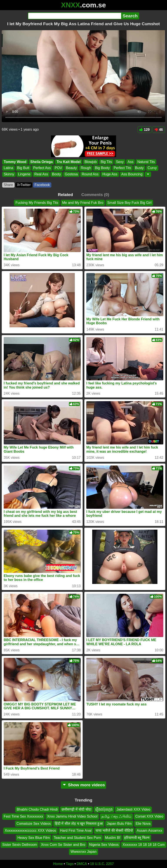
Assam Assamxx (149, 831)
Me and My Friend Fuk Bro (83, 203)
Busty (139, 168)
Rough (86, 168)
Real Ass (41, 174)
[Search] (74, 16)
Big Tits (106, 162)
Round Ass (90, 174)
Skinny (9, 174)
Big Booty (102, 168)
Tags (70, 864)
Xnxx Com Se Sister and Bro (63, 845)
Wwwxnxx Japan (83, 852)
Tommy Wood (15, 162)
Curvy (152, 168)
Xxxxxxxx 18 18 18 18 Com (144, 845)
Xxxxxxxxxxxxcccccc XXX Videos (30, 831)
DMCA (82, 864)
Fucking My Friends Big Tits (37, 203)
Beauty (71, 168)
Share (8, 185)
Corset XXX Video (149, 816)
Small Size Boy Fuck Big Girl (129, 203)
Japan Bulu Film (119, 823)
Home (58, 864)
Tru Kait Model (68, 162)
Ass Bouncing (132, 174)
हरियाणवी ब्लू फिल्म (137, 837)
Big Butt (23, 168)
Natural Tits (146, 162)
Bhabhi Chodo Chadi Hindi (37, 809)
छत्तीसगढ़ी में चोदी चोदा (76, 809)
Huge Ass (110, 174)
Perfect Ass (42, 168)
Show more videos (84, 785)
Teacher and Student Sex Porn (77, 837)
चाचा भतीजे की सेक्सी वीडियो (114, 831)
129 (145, 130)
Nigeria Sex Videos (104, 845)
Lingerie (24, 174)
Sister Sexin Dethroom (20, 845)
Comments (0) (95, 195)
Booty (56, 174)
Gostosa (71, 174)
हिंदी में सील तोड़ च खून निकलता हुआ (79, 823)
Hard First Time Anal (76, 831)
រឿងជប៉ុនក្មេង (104, 809)
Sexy (120, 162)
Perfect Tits (122, 168)
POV (58, 168)
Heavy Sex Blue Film (34, 837)
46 (159, 130)
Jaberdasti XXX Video (133, 809)
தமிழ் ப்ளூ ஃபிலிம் (116, 816)
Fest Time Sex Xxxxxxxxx (23, 816)
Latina (8, 168)
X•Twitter (24, 185)
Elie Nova (143, 823)
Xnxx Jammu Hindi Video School (72, 816)
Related (65, 195)
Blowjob (91, 162)
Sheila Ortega (41, 162)
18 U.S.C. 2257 (102, 864)
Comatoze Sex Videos (34, 823)
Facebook (42, 185)
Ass (131, 162)
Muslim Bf (113, 837)
